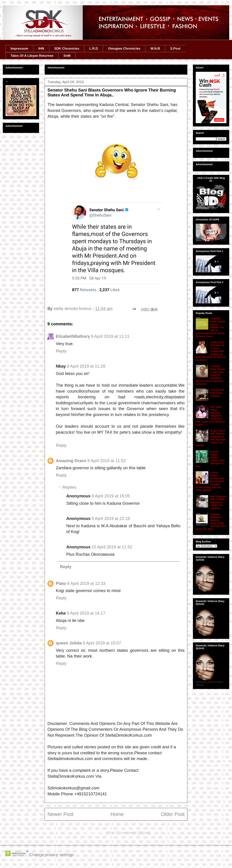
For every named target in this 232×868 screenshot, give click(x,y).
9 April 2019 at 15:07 (102, 643)
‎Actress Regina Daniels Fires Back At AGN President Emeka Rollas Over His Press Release (210, 481)
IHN (41, 48)
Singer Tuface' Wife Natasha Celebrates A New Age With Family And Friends (211, 438)
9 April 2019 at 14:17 (86, 613)
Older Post (173, 814)
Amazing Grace (71, 461)
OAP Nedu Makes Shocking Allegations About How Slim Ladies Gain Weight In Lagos (210, 416)
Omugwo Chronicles (124, 48)
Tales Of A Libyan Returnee (32, 56)
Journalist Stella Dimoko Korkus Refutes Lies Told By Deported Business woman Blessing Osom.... (210, 327)
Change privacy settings (52, 855)
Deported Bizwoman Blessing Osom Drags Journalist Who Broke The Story (211, 522)
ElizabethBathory (73, 336)
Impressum (19, 48)
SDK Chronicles (67, 48)
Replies (69, 487)
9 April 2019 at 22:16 (111, 518)
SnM (67, 56)
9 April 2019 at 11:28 (86, 366)
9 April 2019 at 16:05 (111, 496)
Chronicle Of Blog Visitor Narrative (217, 393)
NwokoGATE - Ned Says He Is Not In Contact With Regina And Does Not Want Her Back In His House (211, 351)
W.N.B (155, 48)
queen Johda (69, 643)
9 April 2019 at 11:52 (107, 461)
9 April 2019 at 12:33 (86, 583)
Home (117, 814)
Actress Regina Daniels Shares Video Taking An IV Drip (210, 459)
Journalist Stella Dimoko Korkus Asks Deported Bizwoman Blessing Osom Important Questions (210, 375)
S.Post (175, 48)
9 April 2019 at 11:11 (110, 336)
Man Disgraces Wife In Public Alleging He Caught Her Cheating (218, 502)
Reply (61, 351)
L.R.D (94, 48)
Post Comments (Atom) (129, 833)
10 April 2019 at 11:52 (112, 547)
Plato (61, 583)
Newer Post (60, 814)
